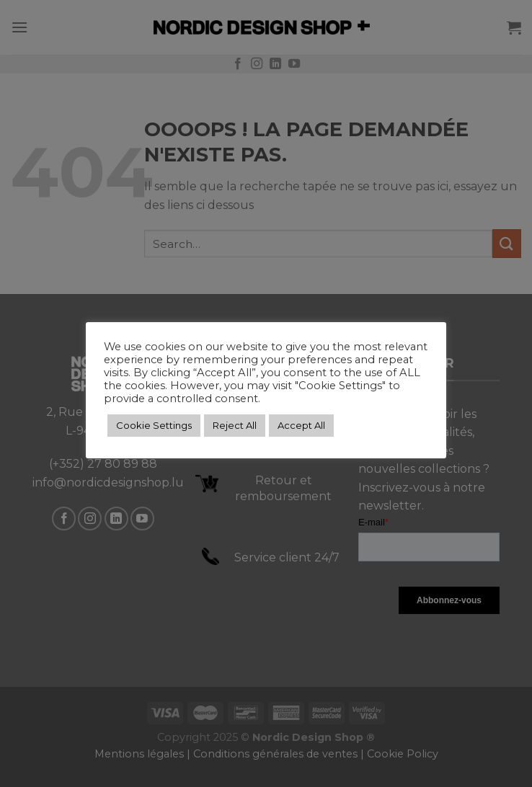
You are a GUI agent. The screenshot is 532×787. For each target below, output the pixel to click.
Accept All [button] (301, 425)
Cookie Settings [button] (154, 425)
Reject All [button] (235, 425)
